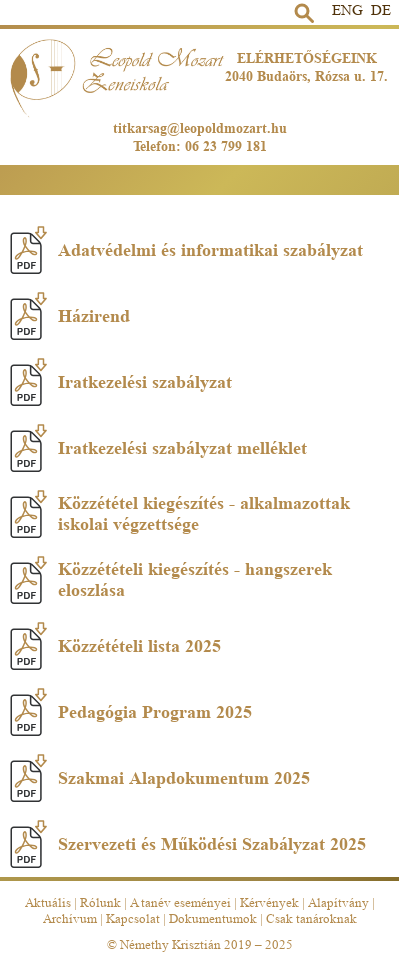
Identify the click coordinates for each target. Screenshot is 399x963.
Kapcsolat (133, 918)
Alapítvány (338, 902)
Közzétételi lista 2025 (115, 646)
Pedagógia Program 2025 (131, 712)
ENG (347, 10)
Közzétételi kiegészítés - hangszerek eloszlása (171, 580)
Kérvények (269, 902)
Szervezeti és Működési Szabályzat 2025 (188, 844)
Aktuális (48, 902)
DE (381, 10)
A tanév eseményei (180, 902)
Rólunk (100, 902)
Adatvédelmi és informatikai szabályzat (186, 250)
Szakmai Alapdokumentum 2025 (160, 778)
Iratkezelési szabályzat (121, 382)
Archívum (70, 918)
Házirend (70, 316)
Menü (383, 173)
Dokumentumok (213, 918)
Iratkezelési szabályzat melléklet (158, 448)
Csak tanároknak (311, 918)
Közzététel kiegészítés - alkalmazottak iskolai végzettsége (180, 514)
